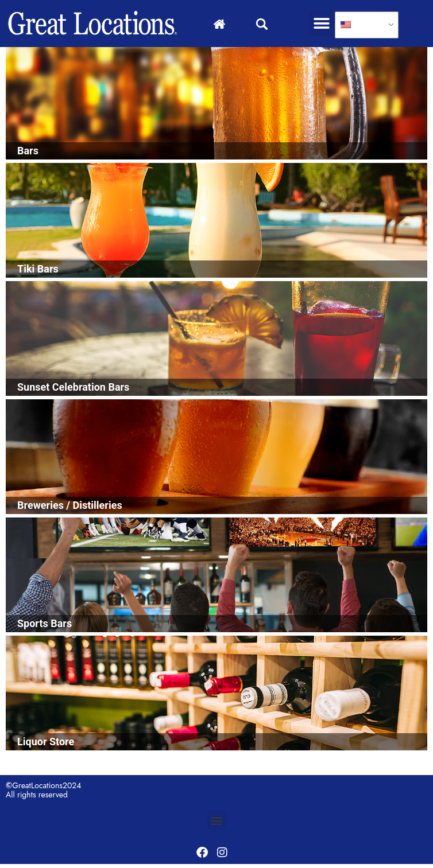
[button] (322, 23)
